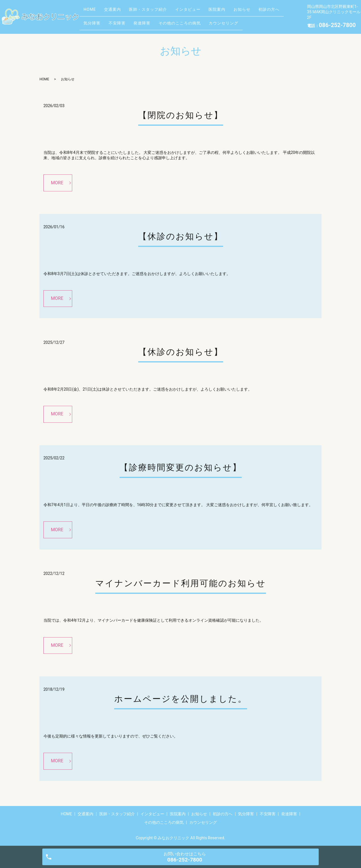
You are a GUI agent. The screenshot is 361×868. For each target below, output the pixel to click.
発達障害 (184, 21)
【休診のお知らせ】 (181, 236)
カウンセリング (274, 21)
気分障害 (127, 21)
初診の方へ (96, 21)
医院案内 (234, 12)
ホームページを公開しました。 (181, 699)
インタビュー (201, 12)
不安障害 (156, 21)
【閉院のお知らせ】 (181, 115)
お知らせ (263, 12)
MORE (57, 183)
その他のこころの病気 (226, 21)
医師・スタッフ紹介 (158, 12)
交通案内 (118, 12)
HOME (92, 12)
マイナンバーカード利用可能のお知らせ (181, 583)
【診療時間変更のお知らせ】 (181, 467)
